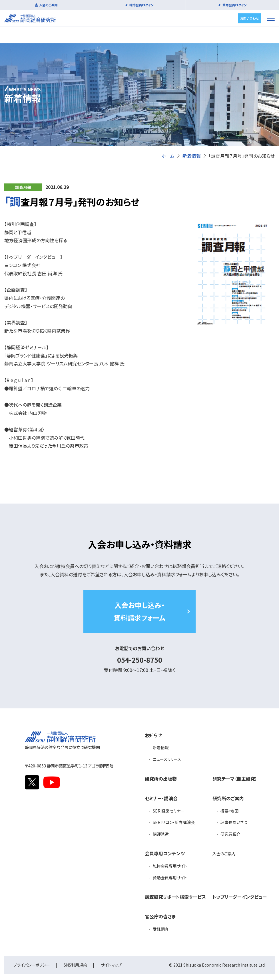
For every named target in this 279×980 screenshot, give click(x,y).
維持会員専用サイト (170, 866)
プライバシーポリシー (32, 965)
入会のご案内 (48, 5)
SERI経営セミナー (169, 811)
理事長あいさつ (234, 822)
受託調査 (161, 929)
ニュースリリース (167, 759)
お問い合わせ (249, 18)
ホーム (168, 156)
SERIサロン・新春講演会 (174, 822)
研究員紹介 (230, 834)
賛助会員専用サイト (170, 878)
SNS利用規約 (75, 965)
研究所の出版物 (161, 779)
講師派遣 (161, 834)
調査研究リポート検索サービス (175, 897)
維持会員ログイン (141, 5)
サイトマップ (111, 965)
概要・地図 (229, 811)
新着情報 (192, 156)
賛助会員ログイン (235, 5)
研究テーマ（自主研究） (235, 779)
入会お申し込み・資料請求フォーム (139, 611)
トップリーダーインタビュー (240, 897)
